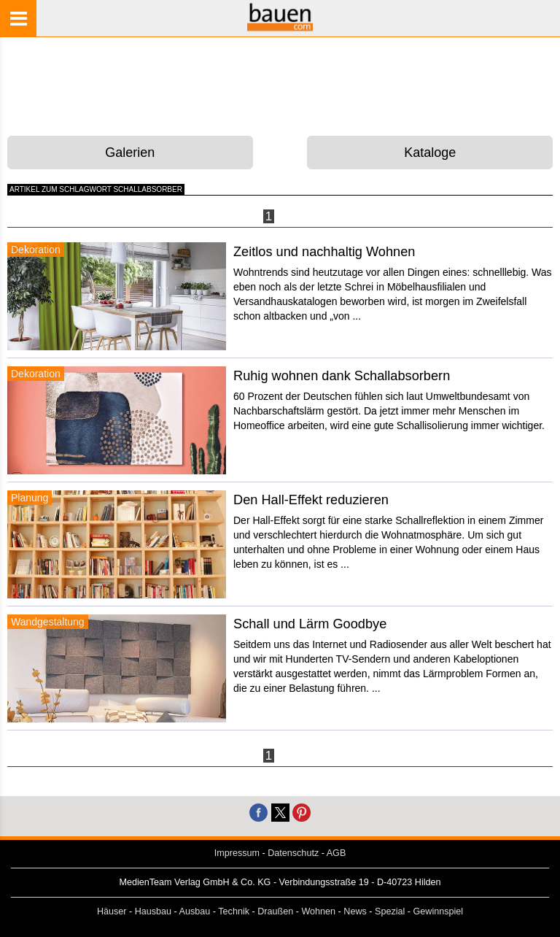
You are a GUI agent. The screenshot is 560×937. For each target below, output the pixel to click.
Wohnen (318, 911)
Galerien (130, 153)
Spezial (390, 911)
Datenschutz (293, 853)
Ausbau (195, 911)
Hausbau (153, 911)
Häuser (112, 911)
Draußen (275, 911)
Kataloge (430, 153)
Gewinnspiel (439, 911)
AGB (337, 853)
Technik (234, 911)
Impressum (237, 853)
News (355, 911)
